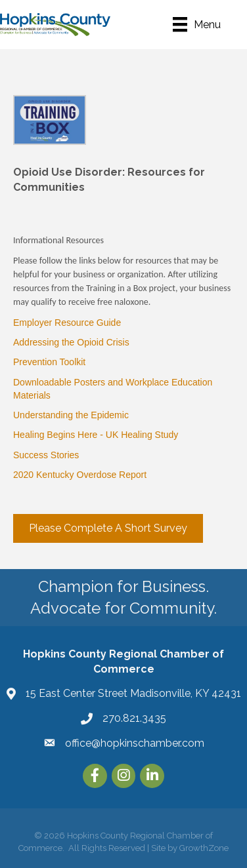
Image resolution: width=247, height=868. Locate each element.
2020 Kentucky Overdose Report (80, 475)
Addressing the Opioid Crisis (71, 342)
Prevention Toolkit (49, 362)
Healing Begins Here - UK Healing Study (96, 435)
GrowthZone (204, 848)
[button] (108, 528)
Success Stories (46, 455)
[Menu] (197, 24)
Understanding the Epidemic (71, 415)
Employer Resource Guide (67, 323)
